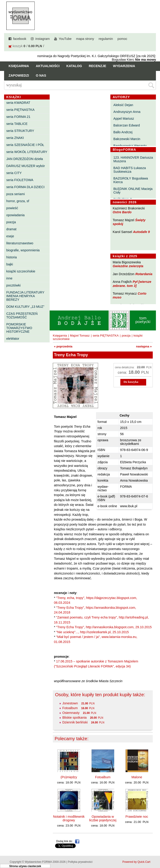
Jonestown (70, 703)
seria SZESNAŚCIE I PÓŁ (25, 145)
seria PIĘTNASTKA (21, 110)
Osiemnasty (71, 713)
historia (12, 257)
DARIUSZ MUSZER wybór (26, 166)
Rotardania (144, 274)
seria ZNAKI (15, 138)
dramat (11, 229)
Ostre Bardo (122, 212)
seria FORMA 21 (18, 117)
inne (9, 278)
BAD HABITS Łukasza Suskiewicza (130, 170)
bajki (10, 264)
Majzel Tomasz (80, 336)
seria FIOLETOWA (20, 180)
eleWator (13, 339)
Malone (137, 777)
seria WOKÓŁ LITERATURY (27, 152)
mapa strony (85, 39)
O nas (41, 75)
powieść (12, 208)
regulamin (106, 39)
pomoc (122, 39)
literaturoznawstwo (20, 243)
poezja (11, 222)
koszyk (18, 46)
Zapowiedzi (19, 75)
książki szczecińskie (21, 271)
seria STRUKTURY (20, 131)
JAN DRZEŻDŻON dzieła (25, 159)
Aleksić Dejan (123, 105)
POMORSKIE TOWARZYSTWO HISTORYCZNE (19, 328)
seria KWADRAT (18, 103)
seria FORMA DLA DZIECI (25, 187)
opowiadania (16, 215)
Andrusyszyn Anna (127, 112)
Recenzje (98, 66)
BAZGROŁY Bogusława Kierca (131, 180)
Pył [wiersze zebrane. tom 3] (132, 284)
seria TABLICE (17, 124)
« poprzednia (63, 346)
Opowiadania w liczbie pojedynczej (103, 818)
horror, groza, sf (18, 201)
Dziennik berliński (75, 722)
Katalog (74, 66)
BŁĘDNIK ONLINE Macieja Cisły (133, 191)
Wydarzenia (124, 66)
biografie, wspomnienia (23, 250)
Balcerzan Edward (127, 125)
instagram (42, 39)
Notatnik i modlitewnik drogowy (69, 818)
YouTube (65, 39)
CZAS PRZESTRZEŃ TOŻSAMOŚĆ (22, 315)
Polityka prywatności (80, 862)
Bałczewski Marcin (127, 139)
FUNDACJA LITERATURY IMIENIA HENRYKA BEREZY (25, 296)
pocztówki (13, 285)
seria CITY (14, 173)
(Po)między (69, 777)
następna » (144, 346)
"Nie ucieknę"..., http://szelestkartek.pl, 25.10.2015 (93, 632)
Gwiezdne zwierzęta (128, 266)
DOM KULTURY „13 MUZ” (25, 307)
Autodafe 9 (141, 232)
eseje (10, 236)
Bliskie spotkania (74, 718)
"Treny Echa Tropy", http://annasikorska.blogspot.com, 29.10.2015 (104, 627)
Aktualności (48, 66)
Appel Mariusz (124, 119)
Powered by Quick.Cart (136, 862)
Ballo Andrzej (123, 132)
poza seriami (16, 194)
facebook (20, 39)
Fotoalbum (70, 708)
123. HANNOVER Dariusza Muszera (133, 159)
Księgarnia (19, 66)
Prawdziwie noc (137, 817)
